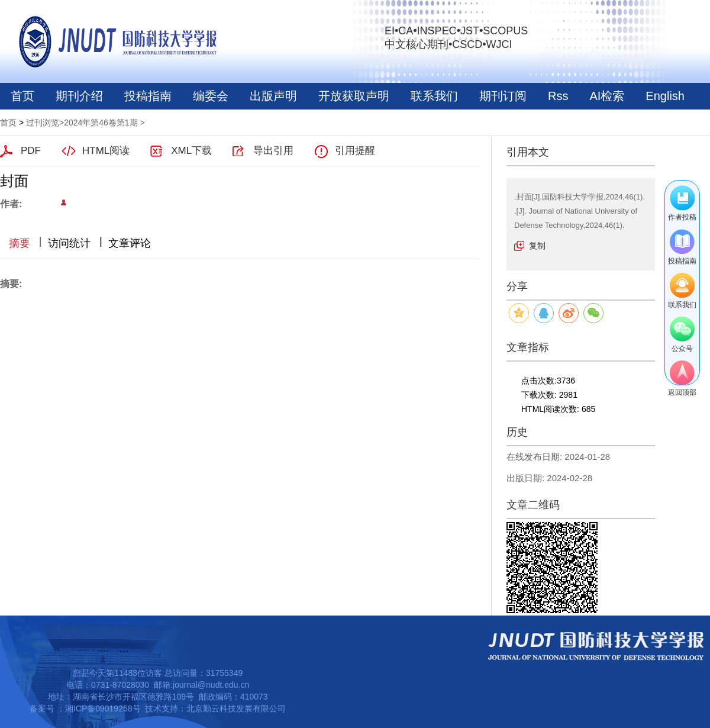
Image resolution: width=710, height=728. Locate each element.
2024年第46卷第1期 (101, 123)
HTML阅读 (106, 151)
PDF (31, 151)
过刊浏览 (43, 123)
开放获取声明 (354, 96)
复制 (537, 246)
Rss (558, 96)
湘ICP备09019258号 (103, 708)
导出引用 (273, 151)
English (665, 96)
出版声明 (273, 96)
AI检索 (607, 96)
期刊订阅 (503, 96)
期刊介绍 (79, 96)
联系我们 (434, 96)
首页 (22, 96)
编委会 (211, 96)
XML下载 (191, 151)
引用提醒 (355, 151)
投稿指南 (148, 96)
